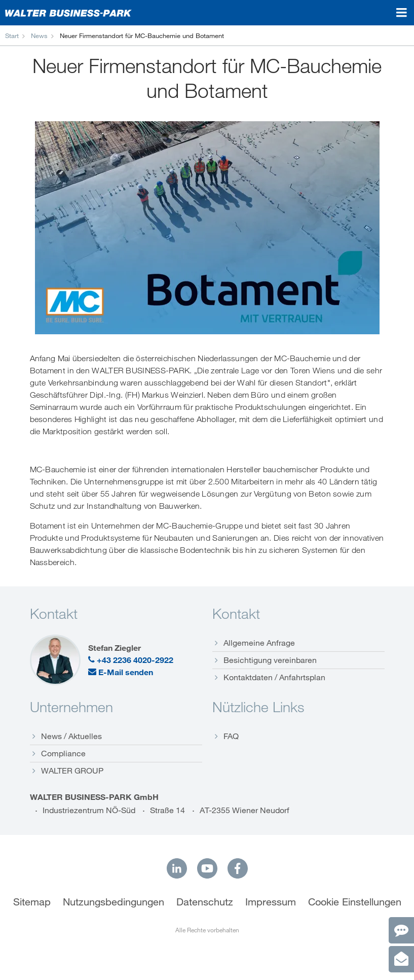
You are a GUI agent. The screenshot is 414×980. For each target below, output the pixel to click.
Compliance (63, 753)
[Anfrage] (401, 959)
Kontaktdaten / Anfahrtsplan (274, 677)
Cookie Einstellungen (355, 902)
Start (12, 36)
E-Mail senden (121, 672)
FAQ (231, 736)
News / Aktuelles (71, 736)
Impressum (271, 902)
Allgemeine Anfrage (259, 643)
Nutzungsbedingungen (114, 902)
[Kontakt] (401, 930)
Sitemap (32, 902)
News (39, 36)
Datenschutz (205, 902)
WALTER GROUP (72, 771)
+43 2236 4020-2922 (131, 660)
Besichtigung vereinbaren (270, 660)
